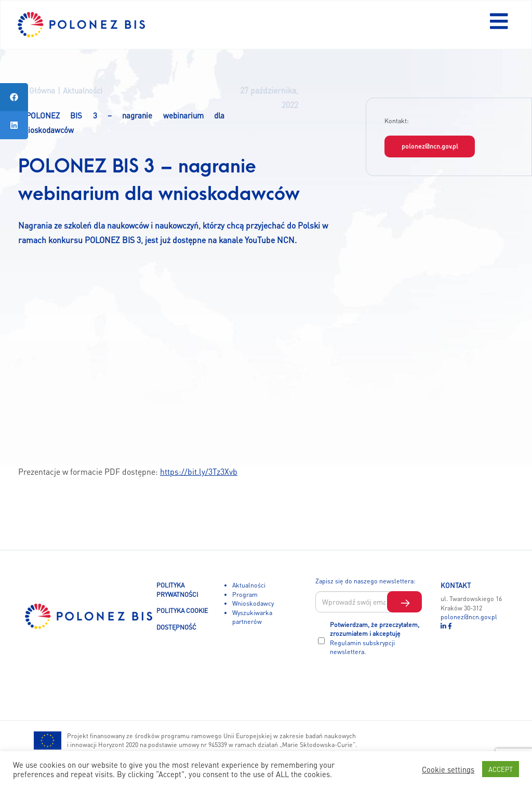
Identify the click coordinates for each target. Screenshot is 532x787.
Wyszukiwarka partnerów (252, 617)
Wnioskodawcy (253, 603)
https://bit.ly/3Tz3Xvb (199, 472)
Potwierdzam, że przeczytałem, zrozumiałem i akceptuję (375, 638)
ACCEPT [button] (501, 769)
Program (245, 594)
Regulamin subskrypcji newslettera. (362, 647)
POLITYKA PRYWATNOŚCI (177, 590)
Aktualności (249, 585)
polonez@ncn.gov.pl (430, 146)
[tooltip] (14, 97)
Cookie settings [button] (448, 769)
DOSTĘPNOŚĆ (176, 627)
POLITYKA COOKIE (182, 610)
